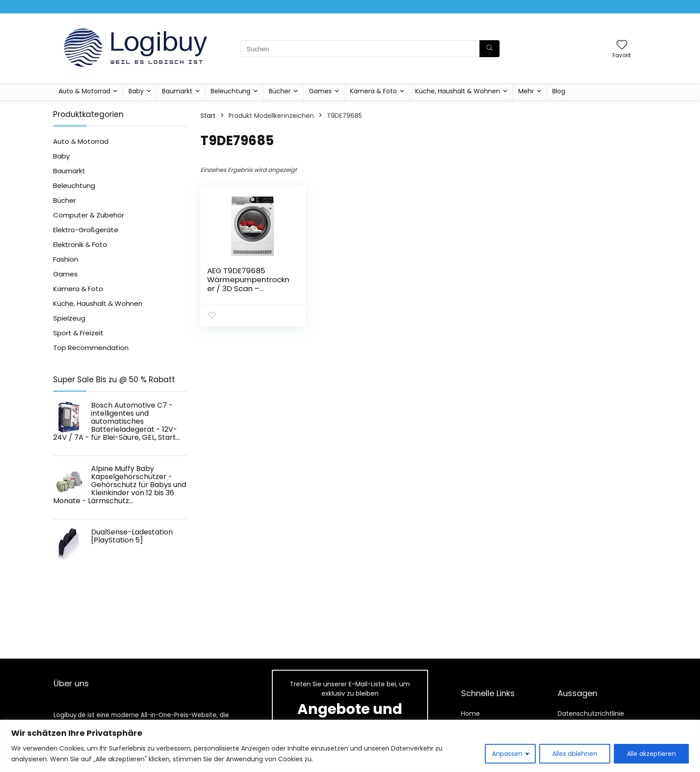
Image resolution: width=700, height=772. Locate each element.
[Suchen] (490, 49)
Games (320, 91)
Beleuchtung (231, 91)
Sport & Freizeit (78, 333)
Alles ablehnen (575, 754)
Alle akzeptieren (651, 754)
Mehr (526, 91)
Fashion (66, 259)
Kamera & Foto (373, 91)
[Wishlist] (622, 45)
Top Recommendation (91, 348)
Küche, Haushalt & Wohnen (458, 91)
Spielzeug (69, 318)
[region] (350, 746)
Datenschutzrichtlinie (591, 714)
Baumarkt (177, 91)
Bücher (280, 91)
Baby (136, 91)
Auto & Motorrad (84, 91)
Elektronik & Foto (80, 244)
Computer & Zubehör (89, 215)
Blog (559, 91)
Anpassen (507, 754)
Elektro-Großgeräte (86, 230)
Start (208, 116)
